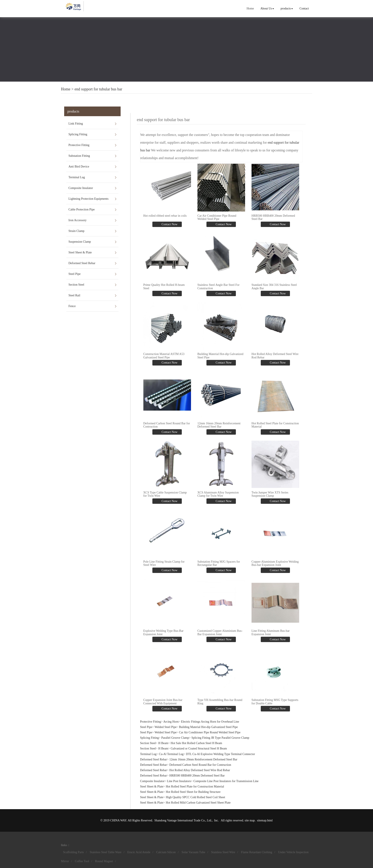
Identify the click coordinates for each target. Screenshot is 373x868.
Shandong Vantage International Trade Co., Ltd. (183, 820)
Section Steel (76, 285)
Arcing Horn (171, 722)
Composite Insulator (81, 188)
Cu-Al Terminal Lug (171, 754)
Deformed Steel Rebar (82, 263)
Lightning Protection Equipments (89, 199)
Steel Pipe (74, 274)
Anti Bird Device (79, 167)
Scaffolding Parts (74, 852)
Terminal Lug (77, 177)
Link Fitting (76, 124)
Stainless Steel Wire (223, 852)
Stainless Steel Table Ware (106, 852)
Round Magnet (104, 861)
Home (250, 8)
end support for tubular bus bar (98, 89)
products (287, 8)
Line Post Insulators (179, 781)
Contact (304, 8)
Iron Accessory (77, 220)
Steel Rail (74, 295)
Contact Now (169, 224)
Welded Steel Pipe (165, 727)
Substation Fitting (79, 156)
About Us (267, 8)
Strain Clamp (76, 231)
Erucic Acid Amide (139, 852)
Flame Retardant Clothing (257, 852)
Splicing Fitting (78, 134)
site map (250, 820)
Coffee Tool (82, 861)
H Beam (163, 743)
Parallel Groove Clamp (175, 738)
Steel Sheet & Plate (80, 252)
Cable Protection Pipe (82, 209)
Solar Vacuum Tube (193, 852)
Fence (72, 306)
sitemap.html (265, 820)
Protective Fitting (79, 145)
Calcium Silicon (166, 852)
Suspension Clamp (80, 242)
